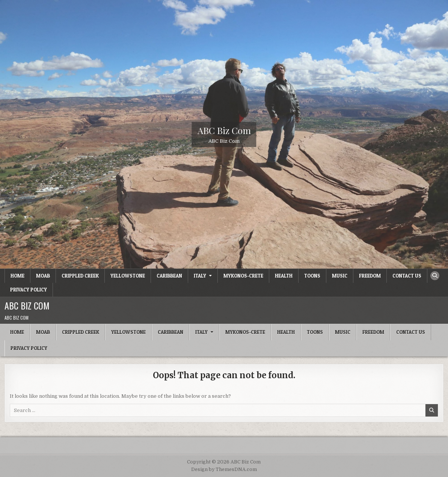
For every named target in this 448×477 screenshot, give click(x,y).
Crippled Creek (80, 276)
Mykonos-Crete (243, 276)
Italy (200, 276)
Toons (312, 276)
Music (340, 276)
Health (284, 276)
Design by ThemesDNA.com (224, 469)
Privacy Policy (29, 290)
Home (17, 276)
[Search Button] (435, 276)
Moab (43, 276)
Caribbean (169, 276)
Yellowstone (128, 276)
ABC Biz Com (224, 130)
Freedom (370, 276)
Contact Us (407, 276)
